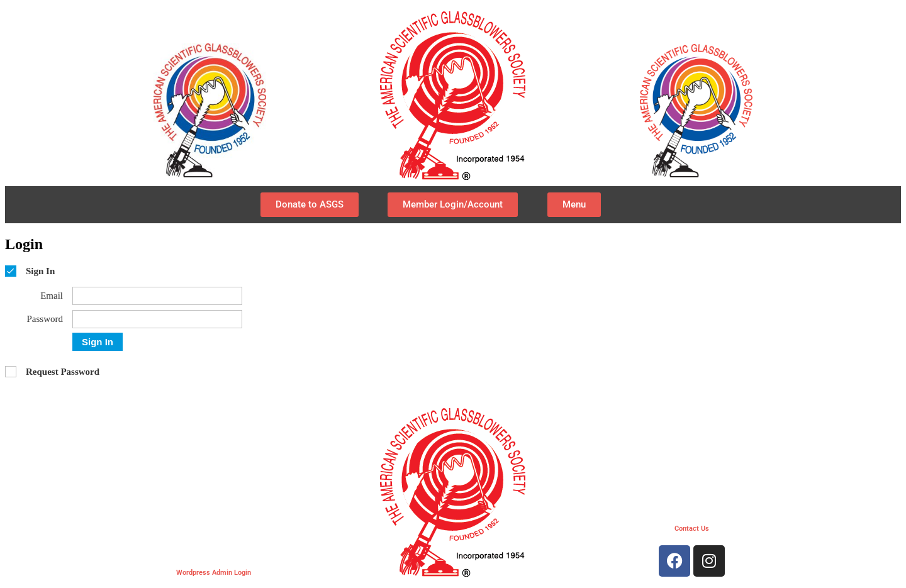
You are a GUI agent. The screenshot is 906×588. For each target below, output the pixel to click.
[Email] (157, 296)
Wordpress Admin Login (214, 573)
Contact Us (692, 529)
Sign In (98, 342)
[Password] (157, 319)
